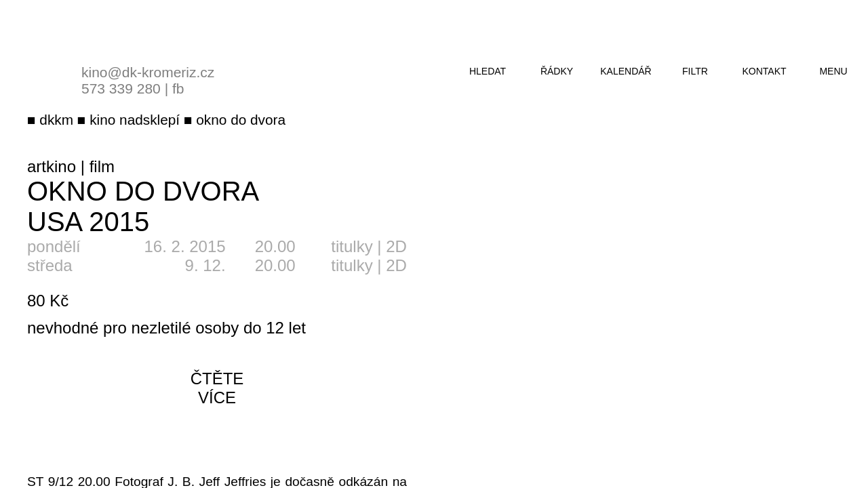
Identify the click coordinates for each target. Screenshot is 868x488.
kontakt (764, 71)
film (102, 166)
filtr (695, 71)
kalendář (626, 71)
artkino (52, 166)
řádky (557, 71)
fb (178, 88)
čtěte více (217, 388)
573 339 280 (121, 88)
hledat (488, 71)
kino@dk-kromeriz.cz (148, 72)
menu (833, 71)
